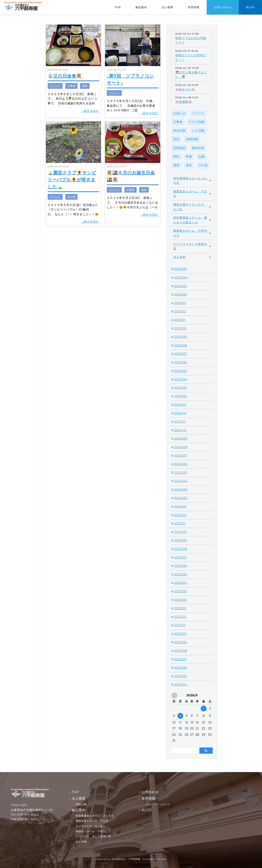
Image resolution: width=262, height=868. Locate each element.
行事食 (71, 86)
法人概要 (167, 7)
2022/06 (181, 668)
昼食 (85, 86)
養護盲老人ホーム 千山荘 (190, 194)
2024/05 (181, 473)
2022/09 (181, 642)
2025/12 (180, 311)
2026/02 (181, 294)
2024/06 (181, 464)
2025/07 (181, 354)
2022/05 (181, 676)
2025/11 (180, 320)
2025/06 (181, 362)
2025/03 (181, 388)
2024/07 (181, 456)
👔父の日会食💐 (65, 76)
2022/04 (181, 685)
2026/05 (181, 269)
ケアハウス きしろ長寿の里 (93, 836)
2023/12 (180, 515)
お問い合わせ (223, 7)
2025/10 (180, 329)
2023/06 (181, 566)
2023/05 (181, 574)
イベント (55, 86)
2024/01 (180, 507)
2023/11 (180, 523)
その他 (71, 197)
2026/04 (181, 278)
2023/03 (181, 591)
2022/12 (180, 617)
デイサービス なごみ (89, 826)
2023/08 (181, 549)
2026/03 (181, 286)
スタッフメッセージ (158, 804)
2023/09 (181, 540)
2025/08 (181, 345)
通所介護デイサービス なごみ (190, 207)
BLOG (250, 7)
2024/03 (181, 490)
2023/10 (180, 532)
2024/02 (181, 498)
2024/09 (181, 439)
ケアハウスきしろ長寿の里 (190, 246)
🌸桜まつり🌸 (185, 89)
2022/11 (180, 625)
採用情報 (194, 7)
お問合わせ (150, 792)
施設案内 (141, 7)
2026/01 (180, 303)
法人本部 (179, 257)
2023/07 (181, 558)
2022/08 (181, 651)
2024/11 (180, 422)
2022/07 (181, 659)
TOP (118, 7)
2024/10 (181, 430)
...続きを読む (90, 111)
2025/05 (181, 371)
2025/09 (181, 337)
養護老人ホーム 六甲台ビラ (79, 29)
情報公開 (81, 804)
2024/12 (180, 413)
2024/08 (181, 447)
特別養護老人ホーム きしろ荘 (191, 181)
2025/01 (180, 405)
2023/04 (181, 583)
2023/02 (181, 600)
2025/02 (181, 396)
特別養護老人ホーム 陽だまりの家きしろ (190, 220)
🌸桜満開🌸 (184, 102)
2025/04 (181, 379)
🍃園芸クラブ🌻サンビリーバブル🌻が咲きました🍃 (72, 180)
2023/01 (180, 608)
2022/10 (180, 634)
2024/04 (181, 481)
